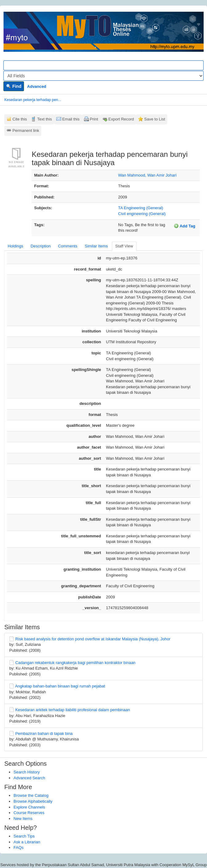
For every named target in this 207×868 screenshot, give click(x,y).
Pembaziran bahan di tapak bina (44, 734)
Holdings (16, 246)
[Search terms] (103, 65)
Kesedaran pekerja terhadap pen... (33, 100)
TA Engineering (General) (141, 208)
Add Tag (185, 226)
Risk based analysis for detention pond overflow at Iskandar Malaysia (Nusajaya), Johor (93, 639)
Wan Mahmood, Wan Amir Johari (147, 175)
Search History (27, 772)
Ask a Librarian (27, 842)
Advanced (37, 86)
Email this (71, 119)
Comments (68, 246)
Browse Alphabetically (33, 801)
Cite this (20, 119)
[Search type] (103, 76)
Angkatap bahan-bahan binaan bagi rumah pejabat (60, 686)
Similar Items (96, 246)
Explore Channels (29, 807)
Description (41, 246)
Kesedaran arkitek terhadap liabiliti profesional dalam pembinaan (73, 710)
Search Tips (24, 836)
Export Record (121, 119)
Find (14, 86)
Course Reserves (29, 813)
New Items (23, 819)
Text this (45, 119)
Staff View (124, 246)
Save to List (155, 119)
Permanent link (26, 130)
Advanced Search (29, 778)
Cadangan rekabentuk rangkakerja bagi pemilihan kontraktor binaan (76, 663)
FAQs (19, 848)
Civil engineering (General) (142, 214)
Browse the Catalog (31, 795)
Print (94, 119)
